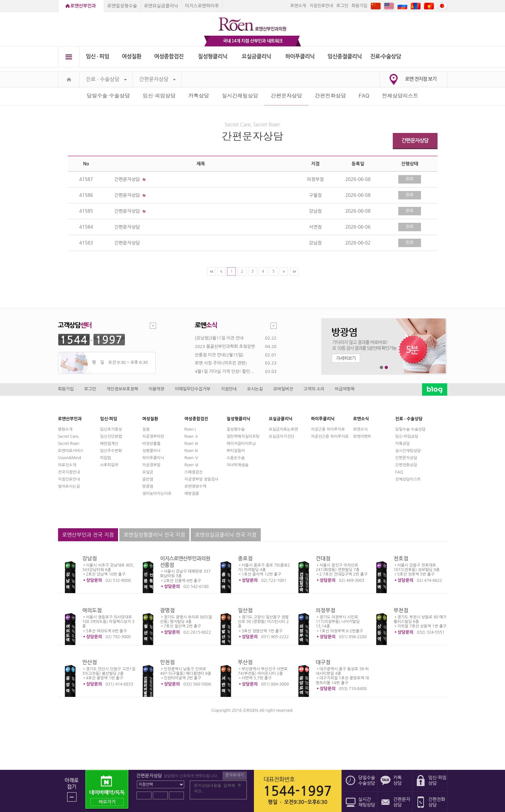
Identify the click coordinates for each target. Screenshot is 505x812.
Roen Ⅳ (192, 451)
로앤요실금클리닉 (161, 6)
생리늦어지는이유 (157, 494)
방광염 (148, 486)
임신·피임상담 (159, 96)
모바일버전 (283, 389)
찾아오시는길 (69, 486)
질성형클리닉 (213, 57)
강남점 (90, 559)
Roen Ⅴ (192, 458)
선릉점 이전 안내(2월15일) (219, 355)
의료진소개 (67, 465)
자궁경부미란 (153, 436)
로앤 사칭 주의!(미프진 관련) (221, 363)
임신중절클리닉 (345, 57)
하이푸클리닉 (300, 57)
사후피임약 (109, 465)
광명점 (168, 610)
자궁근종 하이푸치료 (328, 429)
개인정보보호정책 (122, 389)
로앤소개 (298, 6)
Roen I (190, 429)
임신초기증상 (111, 429)
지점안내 (229, 389)
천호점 (401, 559)
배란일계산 (109, 444)
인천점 (168, 662)
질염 (146, 429)
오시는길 (255, 389)
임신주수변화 (111, 451)
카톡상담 (199, 96)
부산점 (245, 662)
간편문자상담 (157, 79)
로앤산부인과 (83, 6)
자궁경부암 (151, 465)
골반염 (148, 479)
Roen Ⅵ (192, 465)
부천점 (401, 610)
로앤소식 (361, 429)
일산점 (245, 610)
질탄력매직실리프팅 (243, 436)
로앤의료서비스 (71, 451)
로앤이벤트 (362, 436)
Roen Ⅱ (192, 436)
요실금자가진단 (282, 436)
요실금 (148, 472)
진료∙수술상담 (385, 57)
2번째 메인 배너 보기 (386, 368)
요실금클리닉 (256, 57)
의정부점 (326, 610)
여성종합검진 (169, 57)
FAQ (364, 96)
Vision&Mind (70, 458)
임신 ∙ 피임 (97, 57)
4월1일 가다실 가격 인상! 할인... (224, 371)
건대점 (323, 559)
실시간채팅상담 (240, 96)
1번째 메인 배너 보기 (382, 368)
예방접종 (192, 494)
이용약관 (156, 389)
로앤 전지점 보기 (421, 79)
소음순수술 (236, 458)
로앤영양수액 (196, 486)
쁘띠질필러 (236, 451)
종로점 (245, 559)
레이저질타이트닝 (241, 444)
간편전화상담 (331, 96)
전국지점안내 (69, 472)
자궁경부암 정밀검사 (202, 479)
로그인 (342, 6)
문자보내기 (234, 775)
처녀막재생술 (238, 465)
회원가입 (360, 6)
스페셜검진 (194, 472)
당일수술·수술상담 (108, 96)
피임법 (106, 458)
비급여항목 (345, 389)
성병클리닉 (151, 451)
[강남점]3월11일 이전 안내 (219, 338)
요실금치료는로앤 (283, 429)
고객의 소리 (314, 389)
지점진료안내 (321, 6)
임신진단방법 (111, 436)
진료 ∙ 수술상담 (106, 79)
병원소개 (65, 429)
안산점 (90, 662)
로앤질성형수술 (122, 6)
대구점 (323, 662)
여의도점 (92, 610)
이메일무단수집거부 (193, 389)
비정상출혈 (151, 444)
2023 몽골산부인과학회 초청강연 (225, 346)
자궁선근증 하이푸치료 (330, 436)
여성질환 (132, 57)
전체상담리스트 (400, 96)
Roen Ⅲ (192, 444)
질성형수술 (236, 429)
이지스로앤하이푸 (202, 6)
